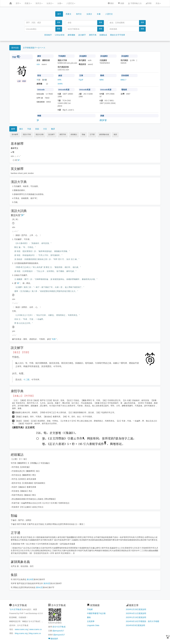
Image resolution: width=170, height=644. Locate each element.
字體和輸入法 (135, 3)
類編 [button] (83, 134)
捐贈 (121, 3)
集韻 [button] (115, 134)
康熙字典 (93, 35)
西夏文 (28, 3)
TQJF (81, 80)
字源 (29, 129)
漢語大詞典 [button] (40, 134)
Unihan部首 (60, 35)
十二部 (26, 380)
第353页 (47, 583)
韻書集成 (103, 35)
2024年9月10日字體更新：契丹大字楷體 (143, 621)
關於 (111, 3)
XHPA (60, 84)
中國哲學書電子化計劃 (96, 613)
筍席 (54, 339)
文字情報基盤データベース (34, 48)
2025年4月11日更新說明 (136, 613)
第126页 (30, 579)
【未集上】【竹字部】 (23, 396)
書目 (21, 129)
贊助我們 (53, 639)
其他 (158, 3)
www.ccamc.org (21, 629)
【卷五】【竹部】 (21, 352)
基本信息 (15, 48)
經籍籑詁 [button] (74, 134)
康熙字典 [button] (63, 134)
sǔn (38, 64)
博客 (149, 3)
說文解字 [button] (52, 134)
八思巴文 (71, 3)
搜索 (59, 22)
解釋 (13, 129)
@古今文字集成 (59, 627)
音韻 (37, 129)
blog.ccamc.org (21, 633)
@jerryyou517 (58, 631)
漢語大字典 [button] (27, 134)
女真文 (50, 3)
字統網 (90, 609)
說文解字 (82, 35)
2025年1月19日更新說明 (136, 617)
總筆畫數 (71, 35)
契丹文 (39, 3)
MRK (102, 80)
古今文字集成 (16, 609)
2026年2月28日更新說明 (136, 609)
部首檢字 (48, 35)
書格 (89, 617)
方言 (45, 129)
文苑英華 (91, 621)
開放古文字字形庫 (118, 35)
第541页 (39, 587)
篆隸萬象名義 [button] (104, 134)
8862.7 (123, 80)
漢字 (18, 3)
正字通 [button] (92, 134)
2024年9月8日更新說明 (136, 625)
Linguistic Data (93, 625)
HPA (59, 80)
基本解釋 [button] (15, 134)
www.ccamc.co (36, 629)
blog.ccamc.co (35, 633)
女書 (60, 3)
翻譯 (53, 129)
